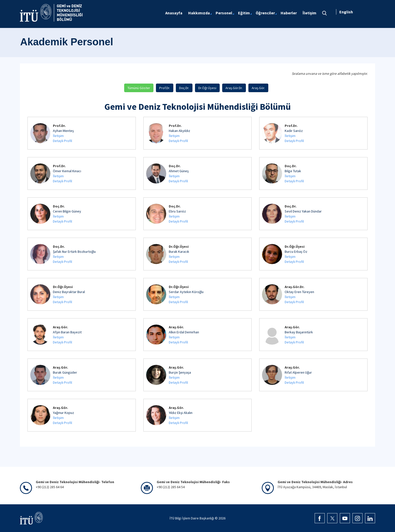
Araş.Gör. (258, 88)
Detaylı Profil (62, 141)
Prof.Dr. (165, 88)
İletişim (58, 136)
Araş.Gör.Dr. (234, 88)
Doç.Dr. (184, 88)
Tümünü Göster (139, 88)
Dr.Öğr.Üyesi (207, 88)
